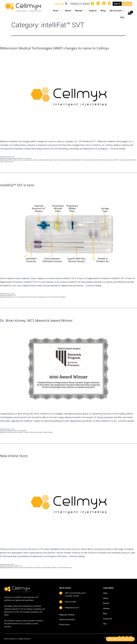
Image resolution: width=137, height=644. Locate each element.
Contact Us (108, 619)
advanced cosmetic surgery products (23, 160)
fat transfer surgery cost (107, 160)
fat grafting (87, 160)
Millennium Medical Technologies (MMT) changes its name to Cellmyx (54, 48)
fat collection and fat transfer (34, 568)
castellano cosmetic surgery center (47, 160)
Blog (103, 11)
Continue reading (117, 149)
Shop (57, 11)
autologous (35, 160)
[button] (120, 639)
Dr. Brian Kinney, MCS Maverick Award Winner (36, 320)
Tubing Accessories (8, 162)
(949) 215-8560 (71, 602)
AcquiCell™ (11, 566)
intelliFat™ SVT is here (17, 185)
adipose (10, 431)
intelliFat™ (116, 160)
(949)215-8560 (80, 4)
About (68, 11)
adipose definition (8, 160)
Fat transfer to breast (55, 297)
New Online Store (14, 456)
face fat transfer (22, 297)
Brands (80, 11)
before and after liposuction (11, 432)
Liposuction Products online (65, 568)
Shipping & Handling (67, 615)
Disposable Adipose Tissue (77, 160)
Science (93, 11)
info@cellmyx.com (72, 608)
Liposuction (29, 158)
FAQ (122, 17)
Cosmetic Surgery (12, 158)
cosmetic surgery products (63, 160)
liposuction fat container (37, 432)
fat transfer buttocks (95, 160)
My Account (117, 11)
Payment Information (67, 620)
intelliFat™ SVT (21, 158)
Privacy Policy (64, 625)
